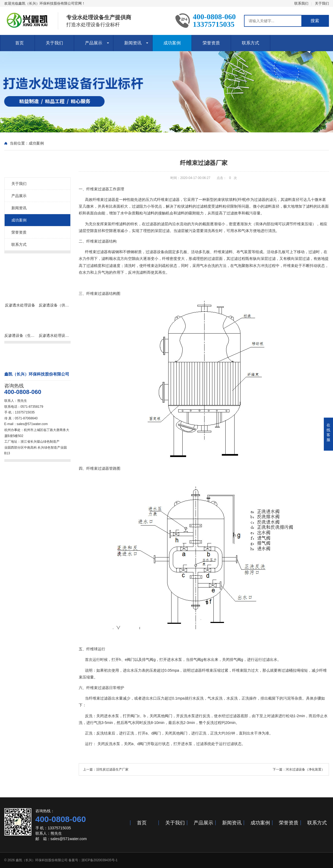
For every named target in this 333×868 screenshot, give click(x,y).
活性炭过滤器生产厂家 (112, 769)
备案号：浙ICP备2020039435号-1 (93, 860)
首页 (19, 43)
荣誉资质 (211, 43)
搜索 (315, 21)
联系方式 (250, 43)
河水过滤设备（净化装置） (305, 769)
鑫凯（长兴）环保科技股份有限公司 (42, 860)
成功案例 (172, 43)
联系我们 (301, 3)
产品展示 (94, 43)
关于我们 (322, 3)
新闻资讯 (133, 43)
